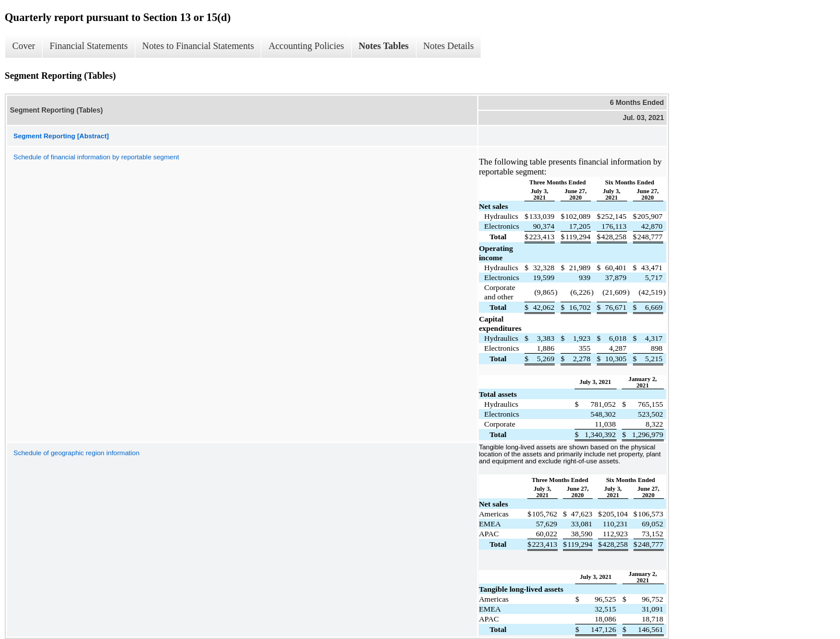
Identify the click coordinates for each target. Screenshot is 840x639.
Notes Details (449, 46)
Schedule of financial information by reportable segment (96, 157)
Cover (24, 46)
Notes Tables (384, 46)
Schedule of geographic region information (76, 453)
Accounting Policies (306, 46)
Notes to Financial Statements (198, 46)
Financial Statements (89, 46)
